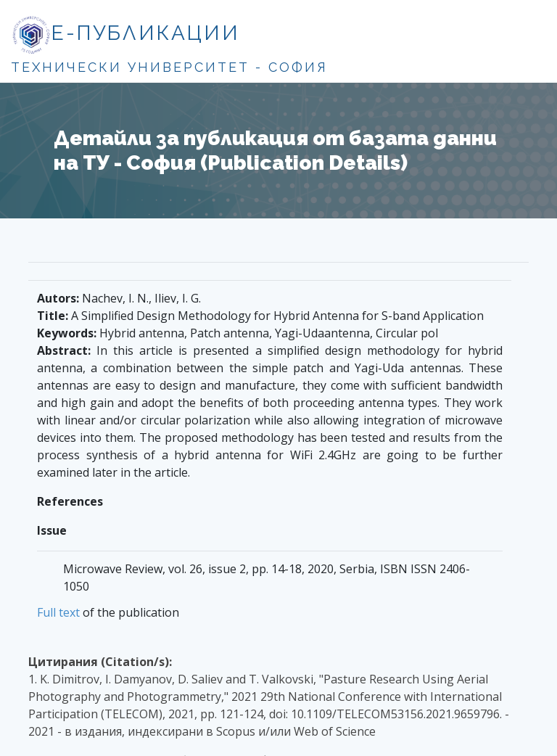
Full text (58, 612)
